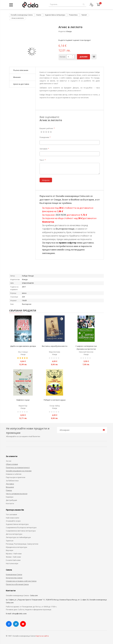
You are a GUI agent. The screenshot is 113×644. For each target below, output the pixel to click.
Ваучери (10, 550)
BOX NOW (61, 215)
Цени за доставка (21, 84)
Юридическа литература (16, 547)
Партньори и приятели (16, 477)
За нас (9, 461)
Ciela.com (34, 595)
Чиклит (84, 15)
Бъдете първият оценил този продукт (75, 40)
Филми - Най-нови (13, 557)
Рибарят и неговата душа (55, 400)
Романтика (73, 15)
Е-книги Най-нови (13, 560)
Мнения (17, 77)
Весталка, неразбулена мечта (55, 346)
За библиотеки (12, 481)
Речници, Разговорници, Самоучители (22, 544)
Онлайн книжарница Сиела (22, 15)
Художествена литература (55, 15)
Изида (69, 31)
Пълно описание (21, 70)
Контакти (10, 503)
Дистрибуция (11, 500)
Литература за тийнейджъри (18, 537)
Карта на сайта (42, 636)
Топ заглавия (11, 514)
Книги (39, 15)
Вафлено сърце (23, 400)
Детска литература (14, 534)
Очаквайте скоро (13, 521)
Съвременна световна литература (21, 531)
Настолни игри (12, 563)
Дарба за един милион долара (23, 346)
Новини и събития (14, 474)
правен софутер (68, 243)
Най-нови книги (12, 518)
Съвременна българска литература (21, 527)
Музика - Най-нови (14, 554)
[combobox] (67, 4)
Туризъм (10, 541)
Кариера (10, 497)
